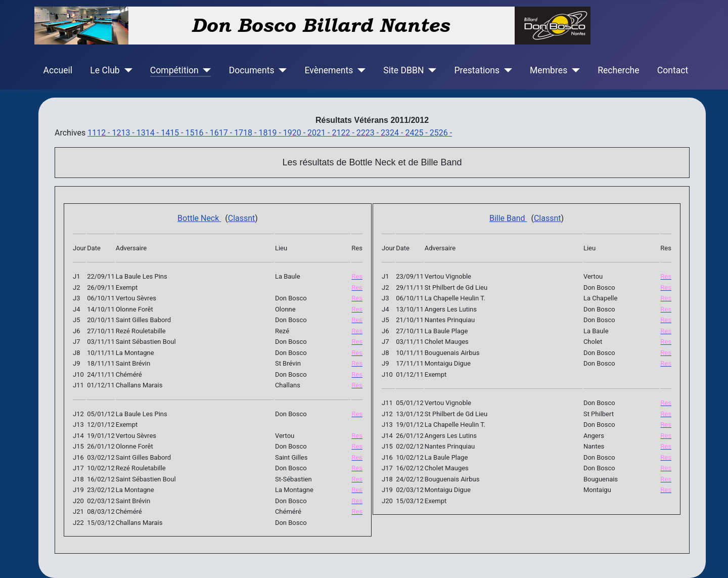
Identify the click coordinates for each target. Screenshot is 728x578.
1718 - (246, 133)
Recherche (618, 70)
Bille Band (508, 218)
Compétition (174, 70)
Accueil (58, 70)
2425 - (417, 133)
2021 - (320, 133)
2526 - (441, 133)
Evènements (329, 70)
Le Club (105, 70)
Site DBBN (403, 70)
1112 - (100, 133)
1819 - (270, 133)
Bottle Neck (199, 218)
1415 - (173, 133)
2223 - (369, 133)
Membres (549, 70)
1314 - (149, 133)
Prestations (477, 70)
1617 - (222, 133)
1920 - (295, 133)
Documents (252, 70)
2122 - (344, 133)
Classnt (242, 218)
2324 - (393, 133)
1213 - (124, 133)
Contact (673, 70)
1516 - (197, 133)
